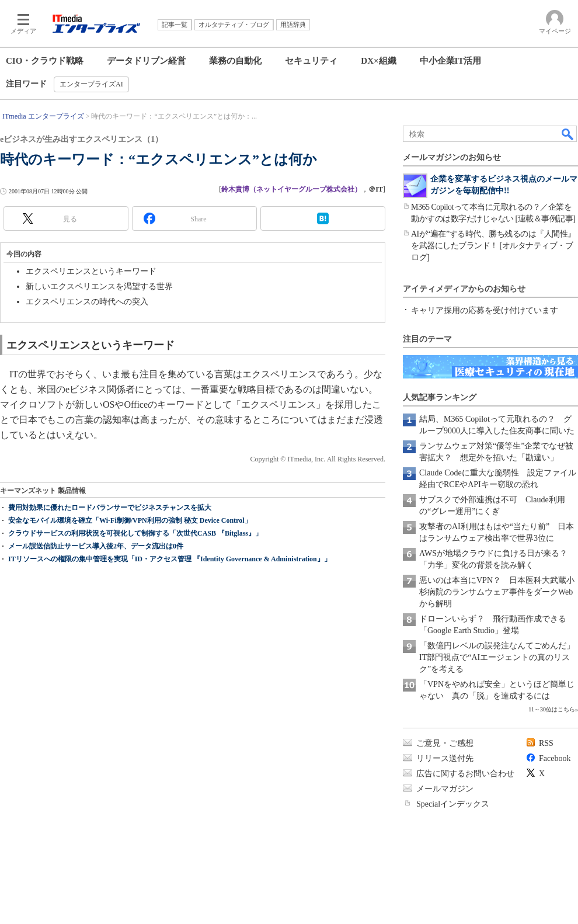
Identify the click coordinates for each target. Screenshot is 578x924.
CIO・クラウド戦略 (45, 61)
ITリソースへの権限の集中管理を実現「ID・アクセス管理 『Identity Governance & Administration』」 (170, 559)
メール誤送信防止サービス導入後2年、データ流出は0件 (96, 546)
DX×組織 (378, 61)
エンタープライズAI (91, 84)
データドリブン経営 (146, 61)
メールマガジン (445, 789)
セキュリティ (311, 61)
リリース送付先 (445, 758)
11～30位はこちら (552, 709)
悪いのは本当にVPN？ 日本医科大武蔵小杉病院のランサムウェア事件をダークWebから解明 (497, 592)
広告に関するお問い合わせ (465, 774)
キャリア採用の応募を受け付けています (485, 310)
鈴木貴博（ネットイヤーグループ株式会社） (291, 189)
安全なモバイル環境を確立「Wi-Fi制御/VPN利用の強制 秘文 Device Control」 (130, 520)
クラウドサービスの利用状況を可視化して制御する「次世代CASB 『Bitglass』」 (135, 533)
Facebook (555, 758)
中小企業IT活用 (451, 61)
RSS (546, 743)
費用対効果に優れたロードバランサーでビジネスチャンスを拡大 (110, 508)
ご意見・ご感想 (445, 743)
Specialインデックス (453, 804)
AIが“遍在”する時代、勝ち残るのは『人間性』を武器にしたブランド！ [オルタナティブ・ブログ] (493, 246)
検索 (568, 134)
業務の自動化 (235, 61)
